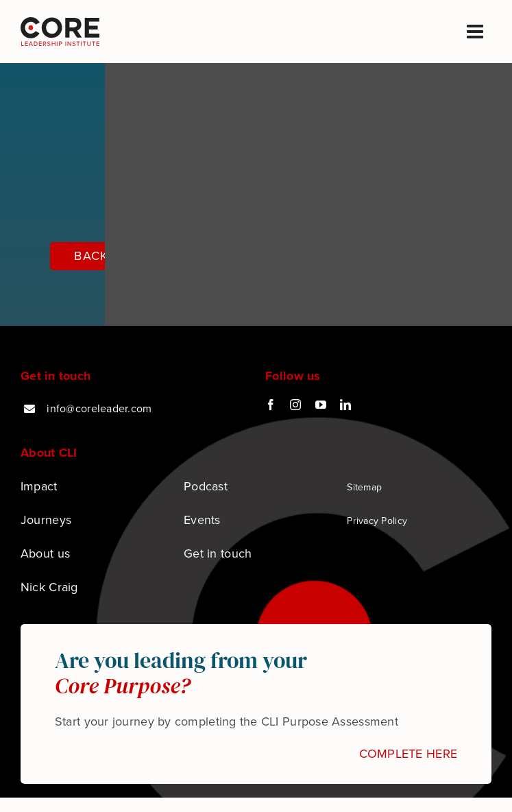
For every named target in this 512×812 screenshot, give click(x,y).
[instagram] (295, 406)
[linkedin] (345, 406)
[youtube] (321, 406)
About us (45, 554)
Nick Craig (49, 588)
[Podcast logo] (60, 23)
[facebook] (271, 406)
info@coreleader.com (99, 410)
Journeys (46, 521)
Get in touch (218, 554)
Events (202, 521)
